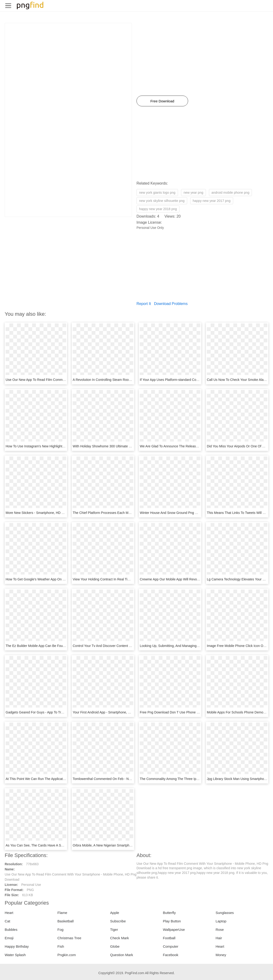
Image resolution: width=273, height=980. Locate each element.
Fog (61, 930)
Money (221, 955)
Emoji (9, 938)
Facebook (171, 955)
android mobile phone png (231, 193)
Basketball (66, 921)
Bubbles (11, 930)
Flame (62, 913)
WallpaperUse (174, 930)
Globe (115, 946)
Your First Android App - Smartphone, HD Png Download (114, 712)
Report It (144, 304)
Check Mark (120, 938)
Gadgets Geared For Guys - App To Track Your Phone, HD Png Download (59, 712)
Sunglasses (225, 913)
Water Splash (15, 955)
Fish (61, 946)
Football (169, 938)
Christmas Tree (69, 938)
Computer (171, 946)
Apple (115, 913)
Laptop (221, 921)
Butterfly (169, 913)
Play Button (172, 921)
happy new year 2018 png (158, 209)
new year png (193, 193)
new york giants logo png (157, 193)
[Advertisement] (68, 56)
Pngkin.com (67, 955)
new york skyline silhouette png (162, 201)
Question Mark (122, 955)
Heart (9, 913)
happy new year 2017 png (212, 201)
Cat (7, 921)
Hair (219, 938)
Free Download (162, 101)
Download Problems (171, 304)
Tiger (114, 930)
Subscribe (118, 921)
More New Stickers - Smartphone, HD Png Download (44, 513)
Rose (220, 930)
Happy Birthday (17, 946)
